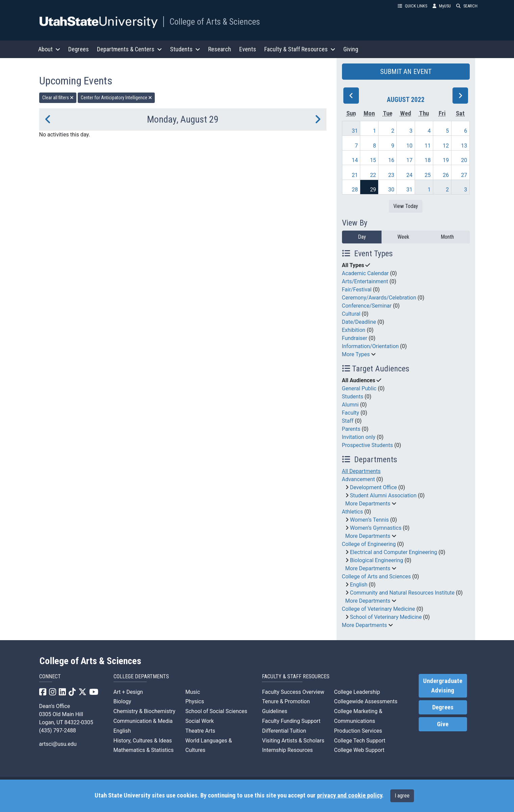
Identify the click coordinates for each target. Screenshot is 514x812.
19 (446, 160)
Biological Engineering (376, 560)
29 (373, 190)
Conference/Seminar (367, 306)
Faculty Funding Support (291, 721)
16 (391, 160)
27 (464, 175)
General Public (359, 388)
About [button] (49, 49)
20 (464, 160)
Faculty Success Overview (293, 692)
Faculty (351, 413)
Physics (194, 701)
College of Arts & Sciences (215, 22)
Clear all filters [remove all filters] (58, 98)
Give (443, 724)
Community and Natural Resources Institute (402, 593)
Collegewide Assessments (365, 701)
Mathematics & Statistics (144, 750)
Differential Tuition (284, 731)
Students (353, 397)
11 (427, 146)
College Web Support (359, 750)
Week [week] (403, 237)
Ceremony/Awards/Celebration (379, 298)
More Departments (368, 504)
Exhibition (354, 330)
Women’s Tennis (369, 520)
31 (355, 131)
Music (192, 692)
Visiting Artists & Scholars (293, 741)
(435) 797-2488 (58, 730)
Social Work (199, 721)
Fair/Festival (357, 290)
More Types (356, 354)
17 (410, 160)
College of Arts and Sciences (376, 577)
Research (220, 49)
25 (427, 175)
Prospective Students (368, 445)
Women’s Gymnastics (375, 528)
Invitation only (359, 437)
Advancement (359, 479)
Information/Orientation (370, 346)
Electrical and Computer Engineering (393, 552)
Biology (123, 701)
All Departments (361, 471)
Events (248, 49)
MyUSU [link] (442, 6)
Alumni (350, 405)
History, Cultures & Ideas (143, 741)
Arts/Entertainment (365, 281)
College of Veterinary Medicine (379, 609)
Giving (351, 49)
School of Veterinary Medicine (386, 617)
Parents (351, 429)
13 (464, 146)
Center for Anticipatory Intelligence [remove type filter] (116, 98)
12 (446, 146)
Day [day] (362, 237)
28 (355, 190)
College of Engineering (369, 544)
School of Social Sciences (216, 711)
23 (391, 175)
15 (373, 160)
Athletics (352, 512)
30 (391, 190)
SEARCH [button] (467, 6)
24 (410, 175)
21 (355, 175)
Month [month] (447, 237)
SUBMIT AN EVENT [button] (406, 72)
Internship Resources (287, 750)
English (359, 585)
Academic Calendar (365, 273)
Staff (348, 421)
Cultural (351, 314)
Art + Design (128, 692)
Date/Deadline (359, 322)
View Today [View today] (406, 206)
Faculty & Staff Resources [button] (300, 49)
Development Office (373, 487)
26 (446, 175)
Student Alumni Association (383, 495)
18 (427, 160)
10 (410, 146)
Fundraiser (355, 338)
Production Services (358, 731)
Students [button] (185, 49)
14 (355, 160)
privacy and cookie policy (349, 795)
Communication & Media (143, 721)
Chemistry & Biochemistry (144, 711)
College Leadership (357, 692)
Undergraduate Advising (443, 686)
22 (373, 175)
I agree (402, 796)
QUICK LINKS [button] (412, 6)
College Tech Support (360, 741)
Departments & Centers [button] (129, 49)
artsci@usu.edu (58, 744)
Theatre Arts (200, 731)
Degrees (79, 49)
